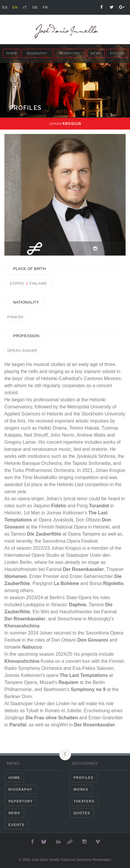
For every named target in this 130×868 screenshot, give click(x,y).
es (5, 7)
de (35, 7)
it (25, 7)
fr (45, 7)
